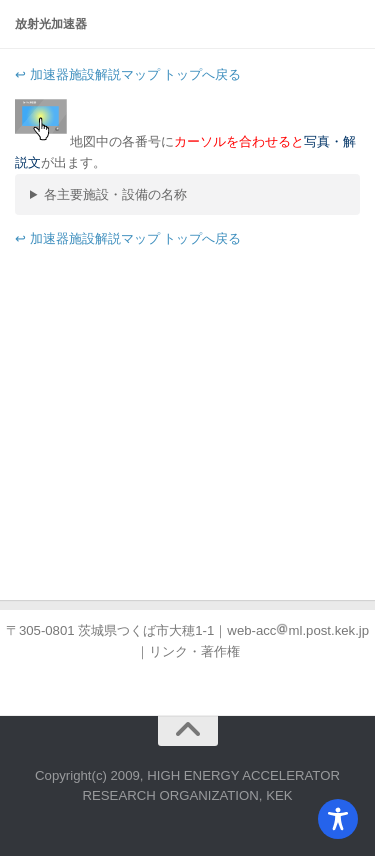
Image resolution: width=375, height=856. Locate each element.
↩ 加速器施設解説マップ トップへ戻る (128, 74)
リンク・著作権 (194, 651)
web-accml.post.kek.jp (298, 630)
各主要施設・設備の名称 (115, 194)
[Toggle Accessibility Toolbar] (338, 819)
